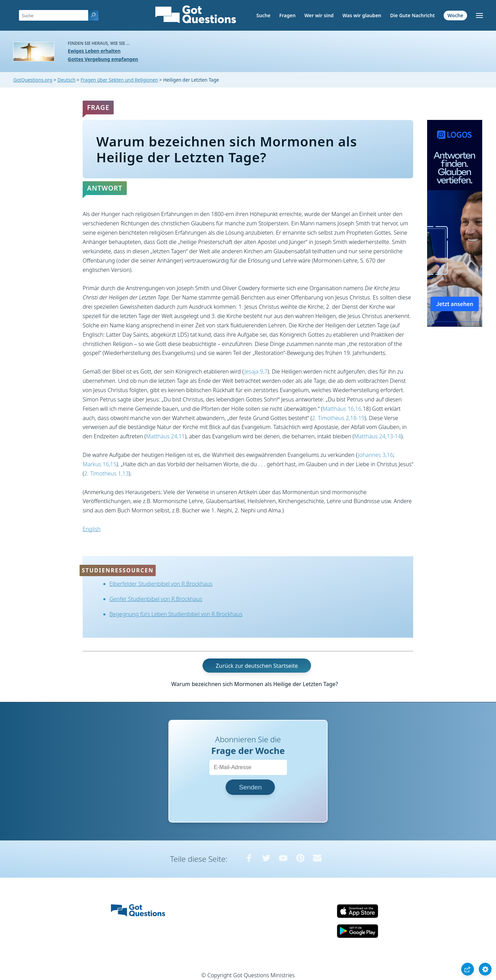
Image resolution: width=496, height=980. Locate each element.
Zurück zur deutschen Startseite (257, 665)
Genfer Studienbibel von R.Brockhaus (156, 599)
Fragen (287, 15)
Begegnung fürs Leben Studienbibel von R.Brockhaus (176, 614)
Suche (263, 15)
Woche (455, 15)
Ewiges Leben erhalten (94, 51)
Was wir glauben (362, 15)
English (92, 529)
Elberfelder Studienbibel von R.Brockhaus (161, 584)
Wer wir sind (319, 15)
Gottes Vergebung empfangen (103, 59)
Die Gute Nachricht (413, 15)
